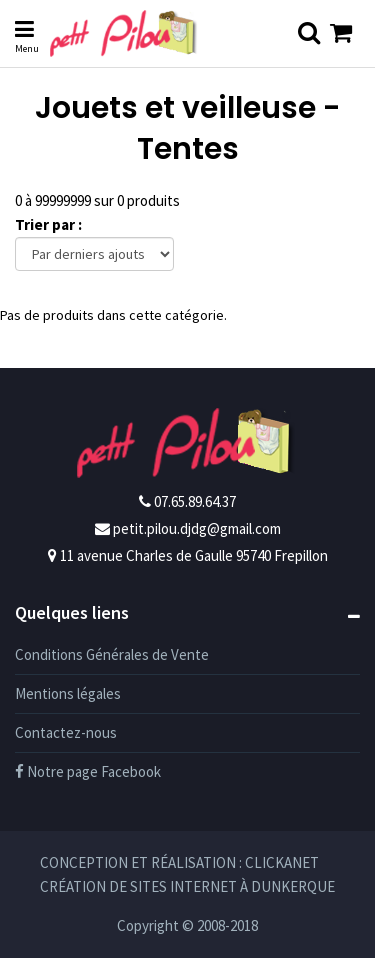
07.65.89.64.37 (195, 501)
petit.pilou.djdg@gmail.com (197, 528)
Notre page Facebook (88, 771)
